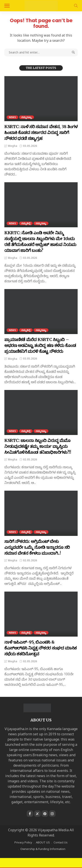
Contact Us (61, 842)
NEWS (12, 117)
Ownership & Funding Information (43, 849)
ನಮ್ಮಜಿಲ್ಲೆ (26, 223)
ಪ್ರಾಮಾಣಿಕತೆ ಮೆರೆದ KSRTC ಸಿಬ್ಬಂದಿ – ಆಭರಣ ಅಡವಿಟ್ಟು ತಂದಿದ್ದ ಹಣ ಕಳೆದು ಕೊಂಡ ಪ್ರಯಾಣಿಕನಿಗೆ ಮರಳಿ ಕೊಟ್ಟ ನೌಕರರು (40, 345)
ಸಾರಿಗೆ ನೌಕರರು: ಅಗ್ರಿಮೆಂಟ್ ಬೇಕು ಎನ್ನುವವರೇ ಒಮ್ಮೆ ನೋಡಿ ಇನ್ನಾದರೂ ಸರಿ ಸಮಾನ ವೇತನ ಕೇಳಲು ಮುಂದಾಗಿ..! (37, 547)
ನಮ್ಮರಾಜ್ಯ (26, 117)
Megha (13, 146)
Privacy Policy (23, 842)
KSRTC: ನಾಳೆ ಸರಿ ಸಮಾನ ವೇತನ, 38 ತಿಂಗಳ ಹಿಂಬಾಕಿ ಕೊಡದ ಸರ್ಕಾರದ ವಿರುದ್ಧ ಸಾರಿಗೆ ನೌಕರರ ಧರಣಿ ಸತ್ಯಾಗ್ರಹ (41, 132)
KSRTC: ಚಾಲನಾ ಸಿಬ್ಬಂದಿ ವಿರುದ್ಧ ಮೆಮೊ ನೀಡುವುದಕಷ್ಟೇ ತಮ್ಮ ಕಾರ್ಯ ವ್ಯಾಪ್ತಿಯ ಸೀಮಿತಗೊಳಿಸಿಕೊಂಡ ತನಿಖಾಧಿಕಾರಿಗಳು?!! (38, 446)
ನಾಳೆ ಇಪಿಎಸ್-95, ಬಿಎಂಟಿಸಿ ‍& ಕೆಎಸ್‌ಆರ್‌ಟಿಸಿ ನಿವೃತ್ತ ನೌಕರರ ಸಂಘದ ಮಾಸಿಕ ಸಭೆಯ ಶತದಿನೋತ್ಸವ (41, 648)
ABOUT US (43, 842)
